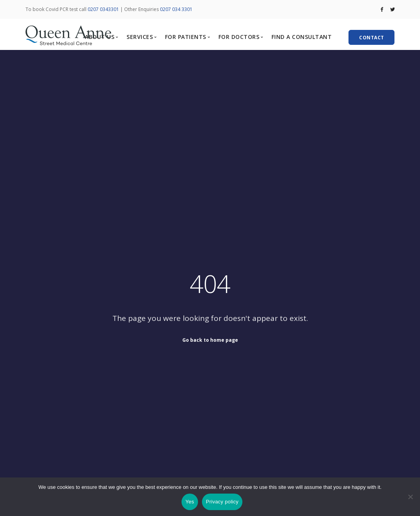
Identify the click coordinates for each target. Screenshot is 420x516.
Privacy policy (222, 502)
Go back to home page (210, 340)
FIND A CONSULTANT (302, 37)
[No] (410, 497)
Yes (190, 502)
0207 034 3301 (176, 9)
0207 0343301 (103, 9)
